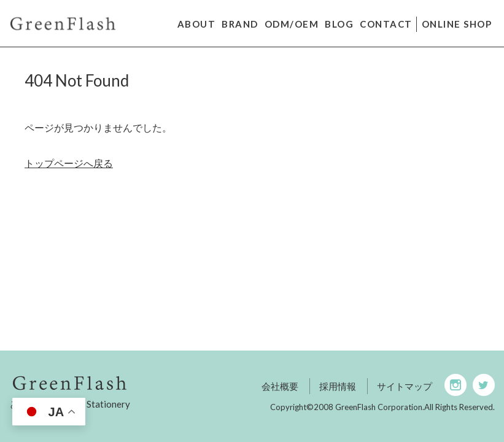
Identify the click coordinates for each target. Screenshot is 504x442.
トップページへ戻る (69, 163)
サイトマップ (405, 386)
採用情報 (338, 386)
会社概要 (280, 386)
